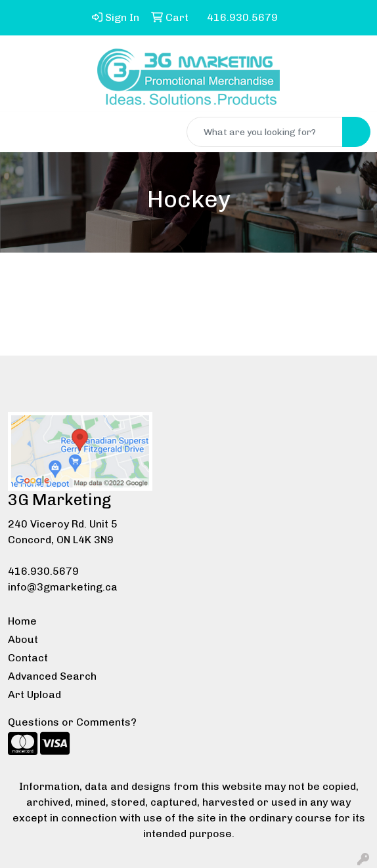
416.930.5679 (43, 571)
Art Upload (34, 694)
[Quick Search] (265, 132)
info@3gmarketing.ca (63, 587)
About (23, 639)
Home (22, 621)
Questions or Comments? (72, 722)
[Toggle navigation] (20, 132)
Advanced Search (52, 676)
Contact (28, 658)
